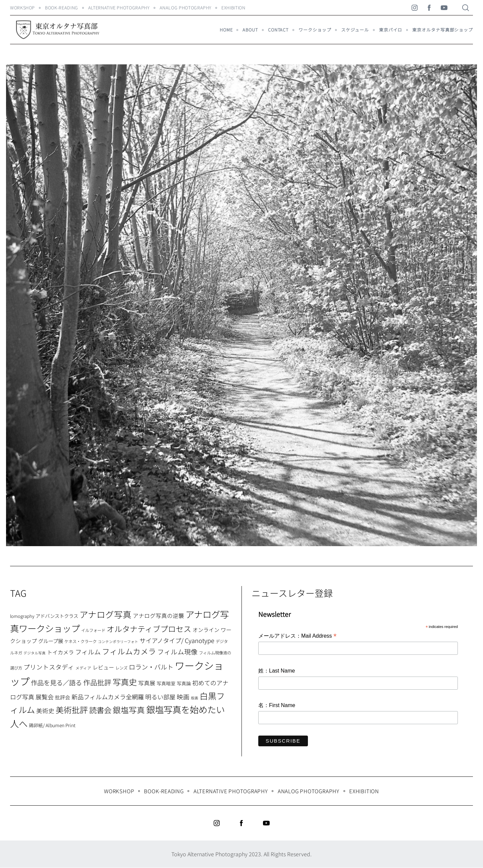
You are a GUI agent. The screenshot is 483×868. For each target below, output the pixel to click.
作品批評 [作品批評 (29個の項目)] (97, 682)
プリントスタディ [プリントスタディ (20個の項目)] (49, 667)
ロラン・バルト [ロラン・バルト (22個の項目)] (151, 667)
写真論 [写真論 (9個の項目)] (184, 683)
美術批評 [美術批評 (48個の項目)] (72, 710)
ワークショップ (315, 30)
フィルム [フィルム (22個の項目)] (88, 652)
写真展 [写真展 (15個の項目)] (147, 683)
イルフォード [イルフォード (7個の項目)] (93, 630)
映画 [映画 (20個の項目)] (183, 697)
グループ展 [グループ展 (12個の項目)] (51, 641)
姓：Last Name (277, 671)
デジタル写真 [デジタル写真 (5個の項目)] (35, 653)
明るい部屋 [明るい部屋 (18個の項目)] (160, 697)
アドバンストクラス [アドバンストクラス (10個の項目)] (57, 616)
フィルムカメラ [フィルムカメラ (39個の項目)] (129, 651)
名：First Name (277, 705)
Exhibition (233, 8)
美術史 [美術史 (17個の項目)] (45, 711)
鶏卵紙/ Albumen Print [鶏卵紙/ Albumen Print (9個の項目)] (52, 725)
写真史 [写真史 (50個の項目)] (125, 682)
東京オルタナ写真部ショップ (443, 30)
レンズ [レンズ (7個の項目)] (121, 668)
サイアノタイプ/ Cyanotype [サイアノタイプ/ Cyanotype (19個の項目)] (177, 640)
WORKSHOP (22, 8)
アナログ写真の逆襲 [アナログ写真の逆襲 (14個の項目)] (158, 616)
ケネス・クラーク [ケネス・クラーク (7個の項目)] (80, 641)
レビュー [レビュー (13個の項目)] (103, 667)
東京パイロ (391, 30)
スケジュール (355, 30)
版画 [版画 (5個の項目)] (195, 698)
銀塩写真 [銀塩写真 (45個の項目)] (129, 710)
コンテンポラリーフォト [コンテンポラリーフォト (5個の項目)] (118, 642)
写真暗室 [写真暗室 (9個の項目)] (166, 683)
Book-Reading (62, 8)
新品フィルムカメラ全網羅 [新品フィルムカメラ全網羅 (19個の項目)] (108, 697)
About (250, 30)
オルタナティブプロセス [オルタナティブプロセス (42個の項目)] (149, 629)
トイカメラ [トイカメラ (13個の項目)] (60, 652)
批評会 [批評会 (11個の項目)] (63, 697)
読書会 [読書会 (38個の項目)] (100, 710)
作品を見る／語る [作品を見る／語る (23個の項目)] (56, 682)
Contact (278, 30)
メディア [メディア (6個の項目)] (83, 668)
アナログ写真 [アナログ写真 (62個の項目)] (105, 614)
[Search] (466, 8)
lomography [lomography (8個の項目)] (22, 616)
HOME (226, 30)
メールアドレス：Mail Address (297, 636)
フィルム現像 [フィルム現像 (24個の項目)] (177, 652)
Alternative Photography (119, 8)
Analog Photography (186, 8)
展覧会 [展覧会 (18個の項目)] (45, 697)
